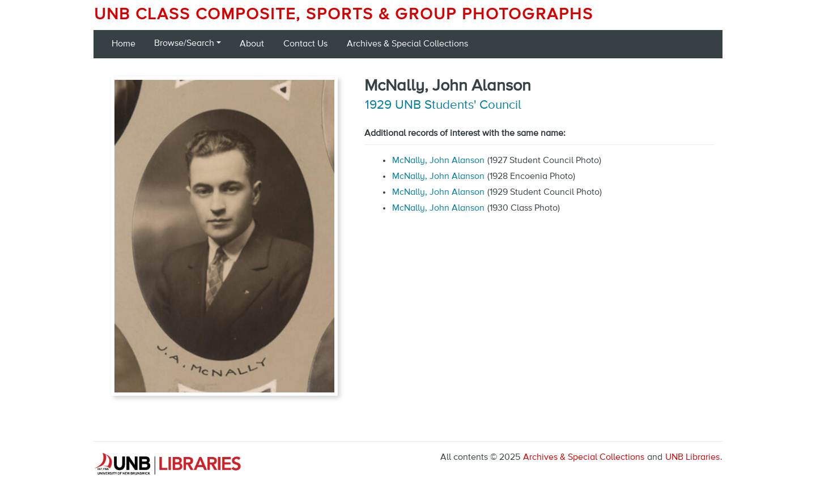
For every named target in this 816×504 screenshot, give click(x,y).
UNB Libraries (692, 458)
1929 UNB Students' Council (443, 105)
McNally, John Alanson (438, 161)
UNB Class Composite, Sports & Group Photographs (344, 15)
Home (124, 44)
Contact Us (305, 44)
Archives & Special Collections (407, 44)
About (252, 44)
